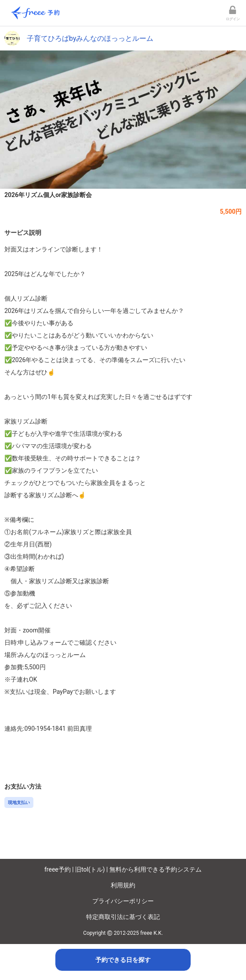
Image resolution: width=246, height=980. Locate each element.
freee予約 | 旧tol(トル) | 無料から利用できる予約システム (123, 869)
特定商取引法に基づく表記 (123, 917)
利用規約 (123, 885)
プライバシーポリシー (123, 901)
